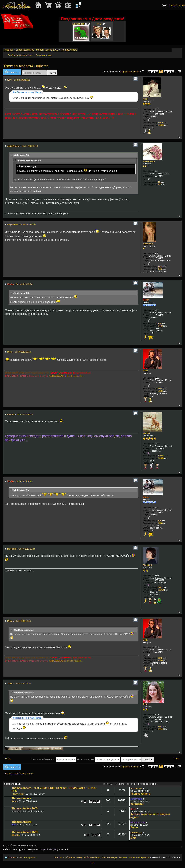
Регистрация (177, 5)
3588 (161, 326)
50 (153, 72)
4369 (161, 391)
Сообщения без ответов (20, 55)
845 (160, 269)
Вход (164, 5)
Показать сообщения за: (53, 759)
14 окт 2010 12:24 (24, 284)
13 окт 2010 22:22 (22, 80)
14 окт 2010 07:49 (30, 146)
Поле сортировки (99, 759)
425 (160, 184)
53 (165, 72)
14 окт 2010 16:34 (23, 684)
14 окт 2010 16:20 (24, 481)
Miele (10, 352)
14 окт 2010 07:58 (28, 225)
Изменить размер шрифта (175, 50)
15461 (161, 458)
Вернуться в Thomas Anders (19, 774)
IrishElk (11, 415)
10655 (161, 456)
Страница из (130, 72)
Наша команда (109, 857)
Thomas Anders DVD (25, 809)
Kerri (10, 80)
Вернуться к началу (179, 137)
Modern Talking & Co (47, 50)
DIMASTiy (79, 24)
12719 (161, 590)
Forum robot (18, 794)
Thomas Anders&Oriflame (26, 66)
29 (91, 801)
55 (173, 72)
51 (157, 72)
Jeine (10, 684)
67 (180, 72)
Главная (8, 50)
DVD (133, 838)
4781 (160, 587)
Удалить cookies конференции (134, 857)
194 (160, 324)
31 (98, 801)
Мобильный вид (179, 50)
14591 (161, 125)
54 (169, 72)
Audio (134, 827)
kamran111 (136, 833)
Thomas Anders (69, 50)
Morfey (11, 284)
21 (91, 825)
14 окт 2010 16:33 (23, 621)
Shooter (16, 835)
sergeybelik (136, 799)
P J (99, 24)
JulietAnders (13, 146)
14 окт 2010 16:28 (27, 549)
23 (98, 825)
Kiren (133, 809)
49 (149, 72)
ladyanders (12, 225)
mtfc (14, 825)
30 (94, 801)
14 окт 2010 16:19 (25, 415)
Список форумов (25, 50)
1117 (160, 267)
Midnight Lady (138, 822)
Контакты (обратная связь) (68, 857)
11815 (161, 123)
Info (92, 863)
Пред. (8, 758)
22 (94, 825)
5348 (160, 389)
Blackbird (12, 549)
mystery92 (17, 811)
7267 (160, 727)
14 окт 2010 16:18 (23, 352)
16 (159, 182)
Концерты (137, 804)
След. (177, 758)
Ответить (12, 72)
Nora (14, 801)
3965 (161, 729)
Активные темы (43, 55)
